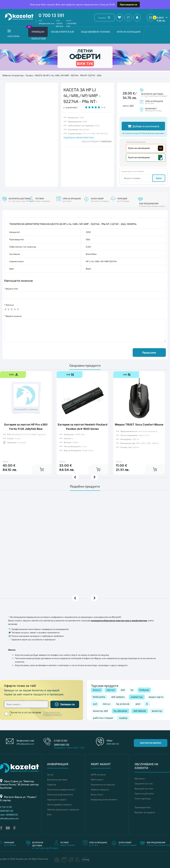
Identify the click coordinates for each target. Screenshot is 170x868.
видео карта (156, 697)
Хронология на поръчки (103, 784)
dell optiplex (118, 697)
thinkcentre (99, 697)
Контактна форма (151, 743)
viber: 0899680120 (9, 815)
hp (132, 690)
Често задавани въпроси (60, 804)
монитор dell (100, 711)
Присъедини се (128, 4)
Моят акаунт (97, 780)
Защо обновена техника (95, 32)
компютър (137, 697)
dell (123, 690)
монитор (157, 711)
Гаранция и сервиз (57, 799)
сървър (123, 718)
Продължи (149, 352)
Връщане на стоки (144, 788)
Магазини (140, 779)
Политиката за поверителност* (53, 714)
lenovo (97, 690)
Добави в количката (143, 126)
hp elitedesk (121, 711)
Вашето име (12, 289)
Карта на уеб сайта (144, 793)
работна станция (103, 718)
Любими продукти (100, 789)
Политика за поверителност (61, 789)
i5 (147, 704)
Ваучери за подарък (145, 812)
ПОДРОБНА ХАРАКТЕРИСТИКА (79, 138)
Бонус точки (97, 794)
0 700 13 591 (51, 15)
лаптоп (111, 690)
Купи (159, 178)
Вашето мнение (14, 316)
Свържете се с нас (144, 783)
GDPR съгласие (98, 775)
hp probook (123, 704)
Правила (52, 784)
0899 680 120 (62, 745)
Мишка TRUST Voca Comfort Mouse (139, 425)
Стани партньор (143, 798)
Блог (49, 814)
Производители (143, 807)
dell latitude (140, 711)
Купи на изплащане (129, 32)
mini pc (107, 704)
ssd (95, 704)
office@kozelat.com (46, 23)
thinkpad (144, 690)
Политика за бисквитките (60, 794)
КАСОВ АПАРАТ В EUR (63, 32)
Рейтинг (10, 305)
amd (138, 704)
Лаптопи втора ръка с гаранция (63, 809)
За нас (50, 775)
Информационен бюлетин (104, 799)
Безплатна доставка (57, 780)
